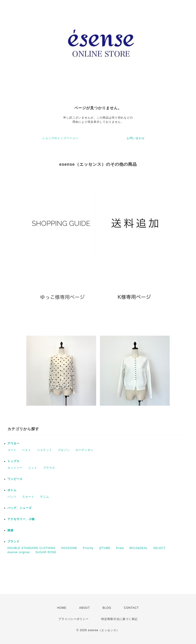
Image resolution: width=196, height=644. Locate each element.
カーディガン (84, 450)
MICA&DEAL (139, 548)
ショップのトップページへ (60, 138)
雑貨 (10, 530)
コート (12, 450)
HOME (62, 608)
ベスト (27, 450)
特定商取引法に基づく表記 (119, 619)
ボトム (12, 490)
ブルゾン (64, 450)
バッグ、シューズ (20, 508)
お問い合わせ (136, 138)
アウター (14, 443)
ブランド (14, 542)
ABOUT (84, 608)
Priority (88, 548)
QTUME (105, 548)
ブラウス (49, 468)
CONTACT (131, 608)
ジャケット (45, 450)
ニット (33, 468)
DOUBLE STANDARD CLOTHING (32, 548)
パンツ (12, 497)
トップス (14, 461)
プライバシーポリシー (74, 619)
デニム (45, 497)
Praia (120, 548)
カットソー (15, 468)
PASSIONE (69, 548)
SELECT (160, 548)
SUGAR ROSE (46, 552)
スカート (28, 497)
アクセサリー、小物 (21, 519)
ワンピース (15, 479)
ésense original (19, 552)
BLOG (107, 608)
